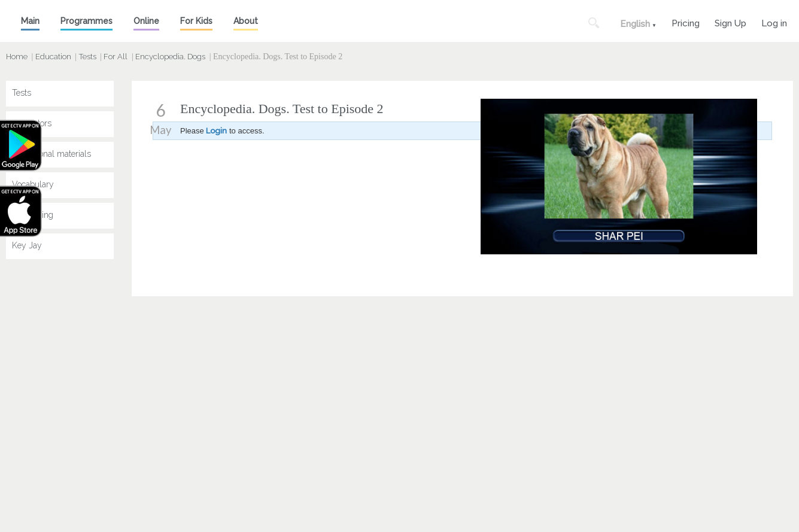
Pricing (686, 22)
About (246, 21)
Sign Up (730, 22)
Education (53, 57)
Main (30, 21)
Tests (88, 57)
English (635, 24)
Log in (774, 22)
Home (17, 57)
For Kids (196, 21)
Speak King (33, 215)
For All (116, 57)
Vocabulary (33, 184)
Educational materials (51, 154)
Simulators (32, 123)
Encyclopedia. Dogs (170, 57)
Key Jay (27, 245)
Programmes (86, 21)
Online (146, 21)
